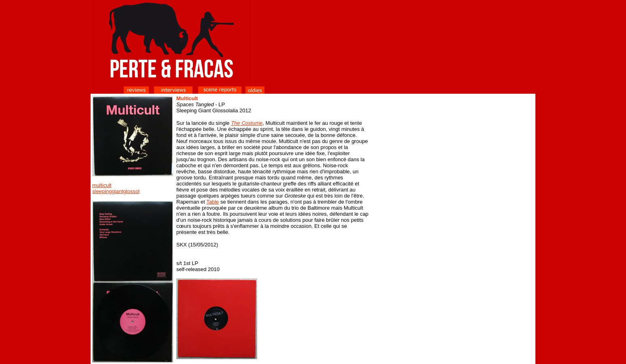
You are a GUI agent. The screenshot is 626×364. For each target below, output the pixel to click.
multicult (102, 185)
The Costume (247, 123)
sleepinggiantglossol (116, 191)
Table (213, 202)
